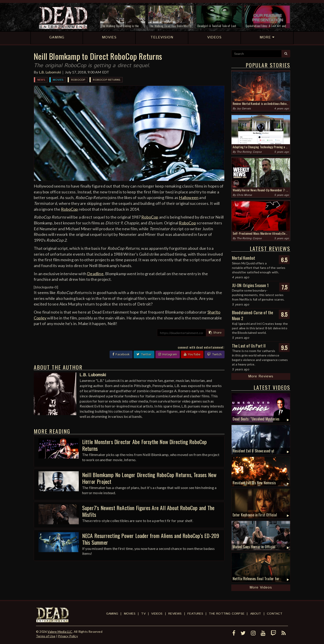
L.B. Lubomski (50, 72)
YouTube (192, 354)
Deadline (95, 274)
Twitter (144, 354)
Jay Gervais (244, 109)
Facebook (121, 354)
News (41, 80)
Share (215, 333)
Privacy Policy (68, 636)
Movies (58, 80)
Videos (157, 614)
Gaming (112, 614)
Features (195, 614)
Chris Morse (244, 195)
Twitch (215, 354)
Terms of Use (46, 636)
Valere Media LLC (60, 632)
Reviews (175, 614)
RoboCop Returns (107, 80)
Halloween (189, 197)
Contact (275, 614)
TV (143, 614)
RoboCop (78, 80)
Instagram (168, 354)
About (256, 614)
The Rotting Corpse (249, 152)
